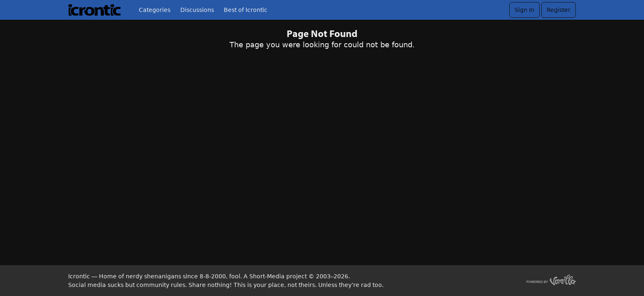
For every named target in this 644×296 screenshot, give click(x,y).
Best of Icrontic (246, 10)
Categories (155, 10)
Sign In (524, 10)
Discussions (197, 10)
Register (559, 10)
